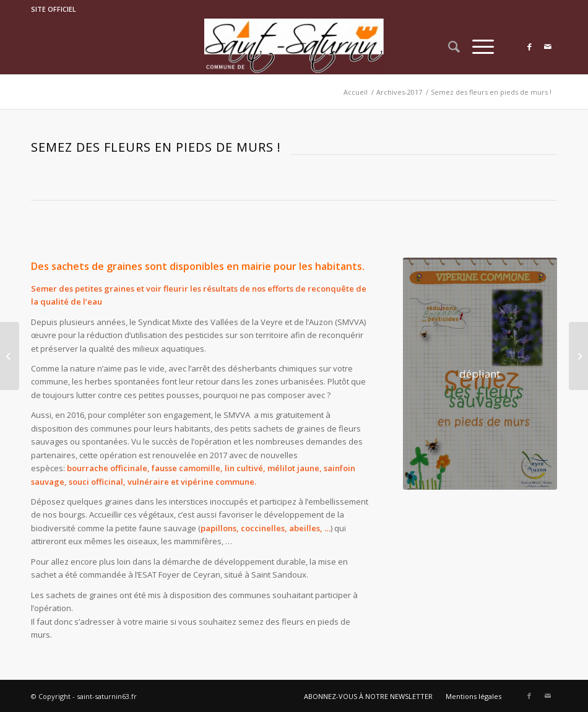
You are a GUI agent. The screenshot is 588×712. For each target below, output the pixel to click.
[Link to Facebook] (529, 46)
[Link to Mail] (548, 46)
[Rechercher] (448, 46)
